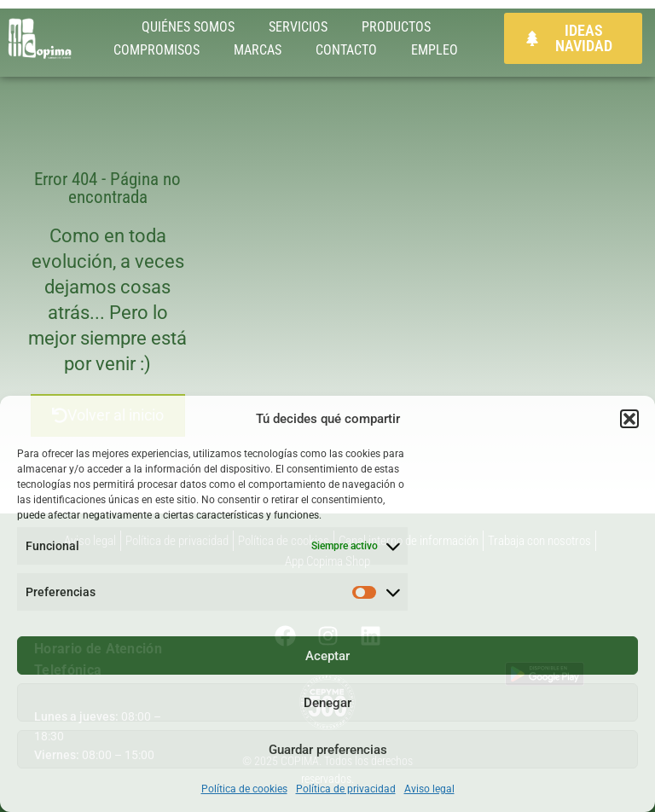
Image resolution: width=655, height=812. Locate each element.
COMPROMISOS (157, 50)
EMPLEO (435, 50)
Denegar (327, 703)
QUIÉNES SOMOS (188, 27)
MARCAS (258, 50)
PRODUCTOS (396, 27)
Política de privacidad (346, 789)
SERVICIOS (298, 27)
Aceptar (327, 656)
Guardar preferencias (328, 750)
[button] (629, 419)
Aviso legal (429, 789)
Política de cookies (244, 789)
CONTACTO (346, 50)
